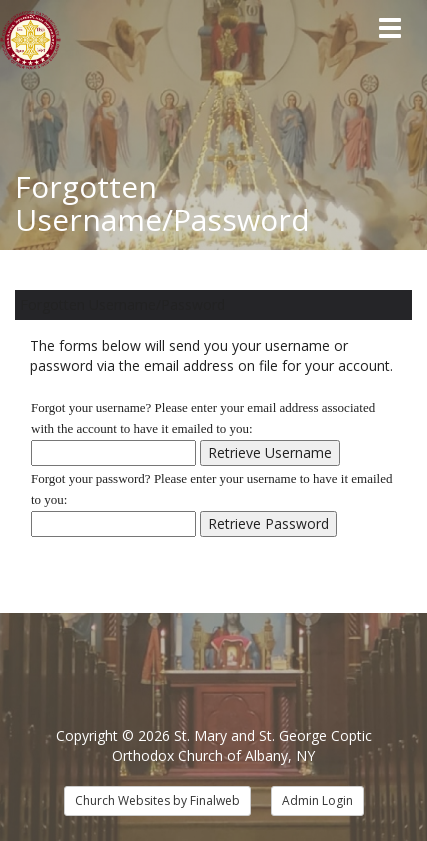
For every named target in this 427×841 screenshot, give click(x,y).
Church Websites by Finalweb (157, 800)
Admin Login (317, 800)
